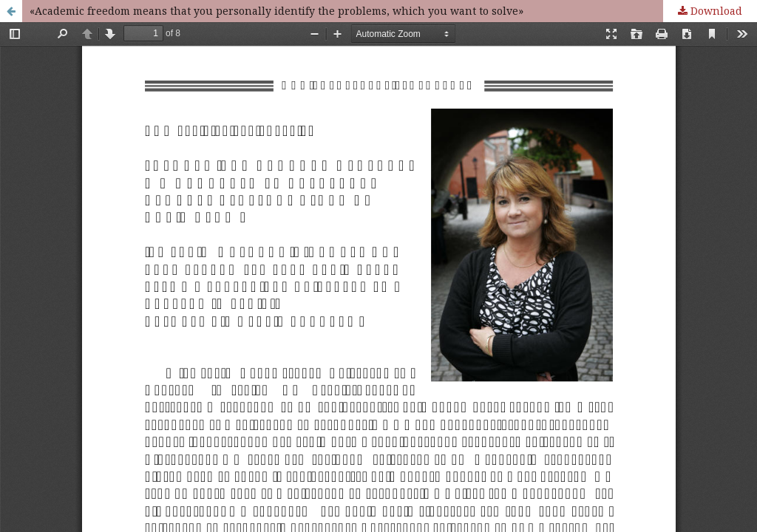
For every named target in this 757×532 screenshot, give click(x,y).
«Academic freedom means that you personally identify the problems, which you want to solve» (276, 11)
